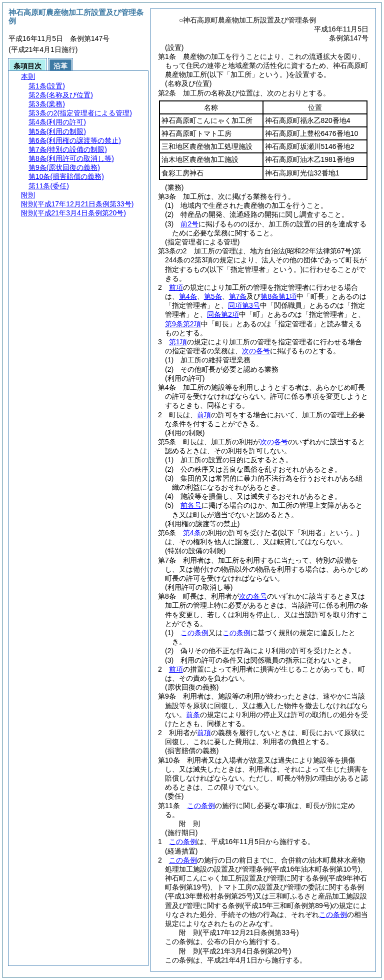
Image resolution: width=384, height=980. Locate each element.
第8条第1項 (278, 296)
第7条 (238, 296)
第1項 (178, 342)
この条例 (194, 633)
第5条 (213, 296)
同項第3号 (244, 305)
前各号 (191, 505)
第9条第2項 (183, 324)
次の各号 (256, 351)
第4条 (188, 296)
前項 (176, 287)
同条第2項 (223, 314)
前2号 (189, 224)
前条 (193, 715)
